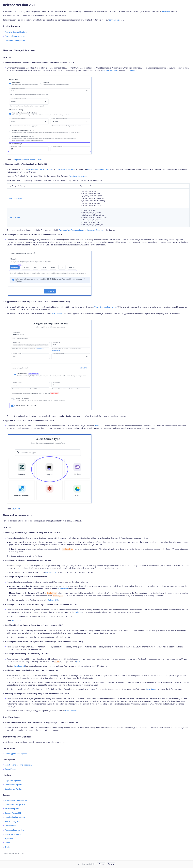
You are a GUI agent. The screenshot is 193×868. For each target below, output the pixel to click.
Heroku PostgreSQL (13, 821)
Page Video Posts (15, 217)
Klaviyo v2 (16, 509)
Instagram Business (66, 169)
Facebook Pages (47, 169)
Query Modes (10, 769)
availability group (105, 307)
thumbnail (133, 70)
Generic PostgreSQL (13, 813)
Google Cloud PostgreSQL (15, 817)
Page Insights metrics (78, 176)
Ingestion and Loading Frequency (19, 765)
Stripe (7, 843)
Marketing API (103, 169)
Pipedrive (9, 838)
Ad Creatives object (110, 70)
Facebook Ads (34, 169)
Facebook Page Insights (15, 830)
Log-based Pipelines (13, 780)
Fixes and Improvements (15, 36)
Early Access (114, 20)
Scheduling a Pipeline (14, 789)
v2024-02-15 (100, 426)
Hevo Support (57, 314)
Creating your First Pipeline (16, 754)
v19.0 (89, 169)
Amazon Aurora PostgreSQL (16, 800)
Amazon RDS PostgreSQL (15, 805)
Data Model (16, 621)
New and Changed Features (16, 32)
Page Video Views (15, 198)
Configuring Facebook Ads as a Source (27, 160)
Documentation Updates (15, 40)
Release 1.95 (53, 600)
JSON (78, 662)
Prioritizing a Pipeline (14, 785)
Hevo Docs (166, 11)
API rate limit (63, 589)
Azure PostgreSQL (12, 809)
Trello (7, 847)
